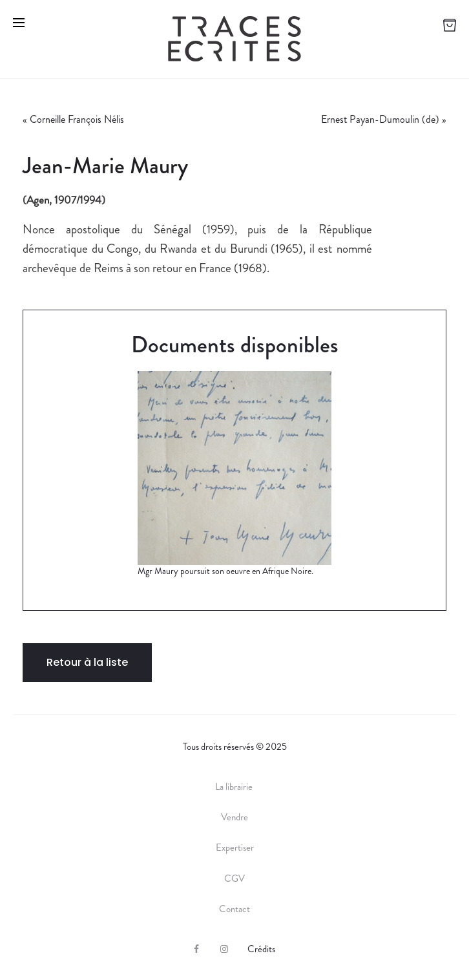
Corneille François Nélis (77, 119)
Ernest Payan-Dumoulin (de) (380, 119)
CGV (234, 879)
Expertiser (235, 847)
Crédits (261, 949)
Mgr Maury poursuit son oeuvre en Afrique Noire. (225, 571)
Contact (234, 909)
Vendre (234, 817)
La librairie (235, 787)
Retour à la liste (87, 662)
